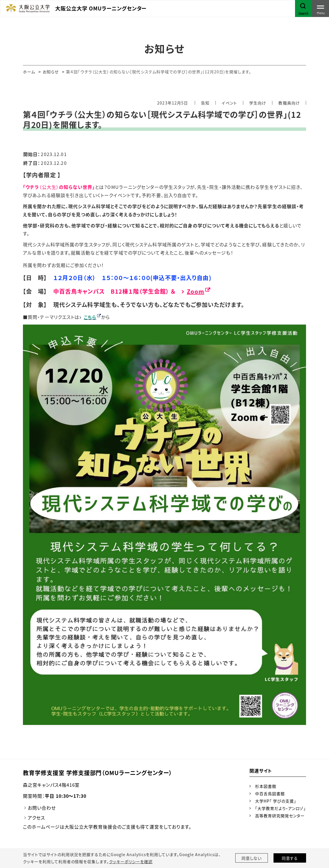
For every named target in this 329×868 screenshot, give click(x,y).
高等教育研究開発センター (280, 816)
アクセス (36, 818)
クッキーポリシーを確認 (131, 861)
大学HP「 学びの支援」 (276, 801)
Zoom (196, 291)
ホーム (29, 72)
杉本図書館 (266, 786)
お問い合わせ (42, 808)
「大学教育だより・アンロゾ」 (280, 808)
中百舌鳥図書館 (270, 794)
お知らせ (51, 72)
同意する (290, 858)
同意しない (252, 858)
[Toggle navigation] (321, 8)
